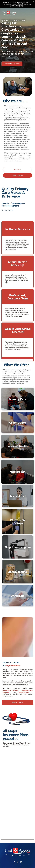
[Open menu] (33, 13)
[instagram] (21, 863)
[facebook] (14, 863)
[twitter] (18, 863)
